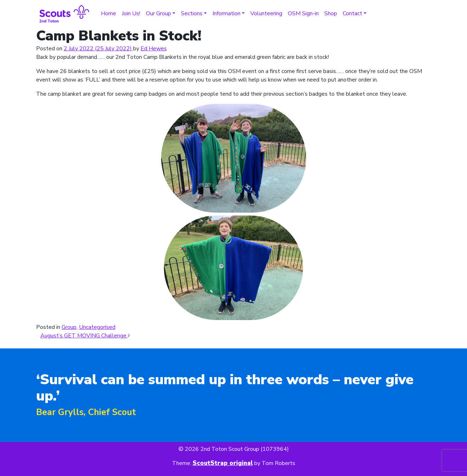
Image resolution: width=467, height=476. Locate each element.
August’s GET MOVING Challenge (85, 336)
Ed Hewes (154, 49)
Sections (192, 13)
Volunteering (266, 13)
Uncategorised (97, 327)
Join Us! (131, 13)
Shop (331, 13)
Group (69, 327)
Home (109, 13)
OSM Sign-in (303, 13)
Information (226, 13)
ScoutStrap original (223, 463)
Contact (352, 13)
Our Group (158, 13)
